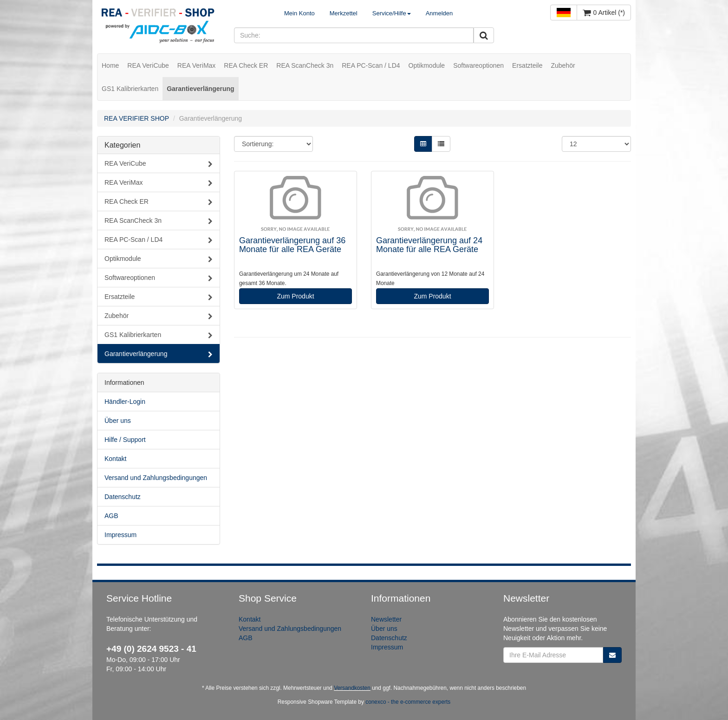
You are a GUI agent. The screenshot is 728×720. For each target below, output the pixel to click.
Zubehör (563, 65)
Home (110, 65)
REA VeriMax (196, 65)
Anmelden (439, 13)
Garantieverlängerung (201, 89)
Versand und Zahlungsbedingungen (156, 478)
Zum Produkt (295, 296)
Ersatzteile (527, 65)
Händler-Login (125, 402)
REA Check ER (246, 65)
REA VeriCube (148, 65)
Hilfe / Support (125, 440)
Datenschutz (123, 497)
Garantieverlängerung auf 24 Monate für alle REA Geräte (429, 245)
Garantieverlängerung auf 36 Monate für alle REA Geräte (292, 245)
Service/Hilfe (392, 13)
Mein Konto (299, 13)
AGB (111, 516)
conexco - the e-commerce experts (408, 702)
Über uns (118, 421)
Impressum (120, 535)
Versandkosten (352, 688)
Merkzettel (344, 13)
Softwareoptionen (478, 65)
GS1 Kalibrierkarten (130, 89)
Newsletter (386, 619)
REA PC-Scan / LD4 (371, 65)
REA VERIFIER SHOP (136, 118)
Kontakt (115, 459)
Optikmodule (427, 65)
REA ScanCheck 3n (305, 65)
